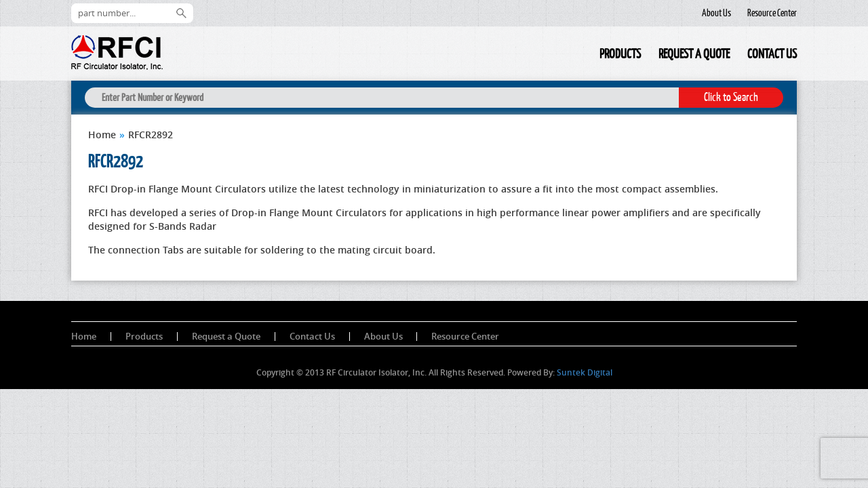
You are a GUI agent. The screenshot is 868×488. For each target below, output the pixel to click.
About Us (716, 13)
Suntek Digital (585, 372)
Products (620, 54)
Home (582, 56)
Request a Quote (694, 54)
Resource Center (772, 13)
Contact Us (772, 54)
